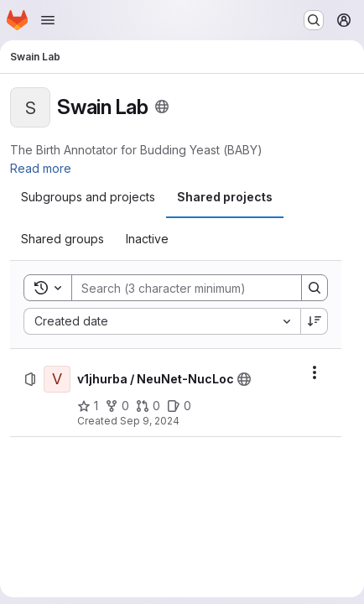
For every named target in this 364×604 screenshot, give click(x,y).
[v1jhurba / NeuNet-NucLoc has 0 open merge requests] (148, 406)
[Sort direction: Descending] (315, 321)
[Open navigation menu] (48, 20)
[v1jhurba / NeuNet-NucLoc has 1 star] (88, 406)
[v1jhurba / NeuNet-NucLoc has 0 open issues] (179, 406)
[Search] (182, 288)
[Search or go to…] (314, 20)
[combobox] (162, 321)
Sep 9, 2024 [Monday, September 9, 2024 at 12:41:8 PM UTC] (150, 421)
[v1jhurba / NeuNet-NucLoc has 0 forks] (117, 406)
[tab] (88, 197)
